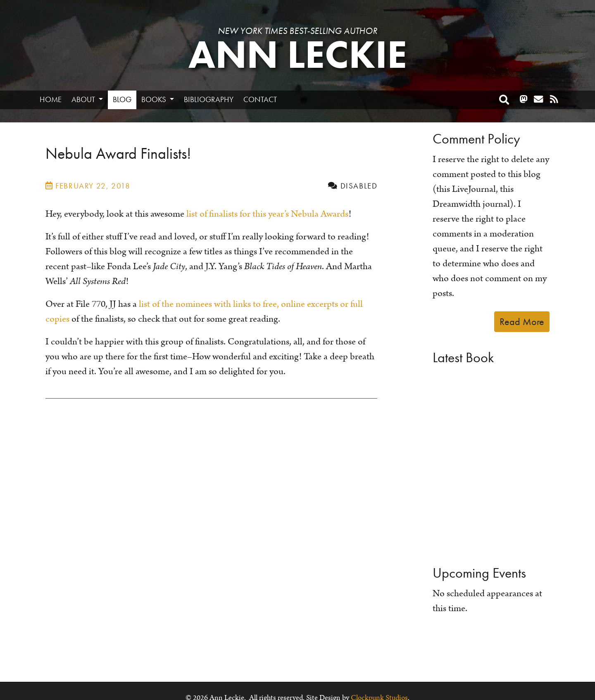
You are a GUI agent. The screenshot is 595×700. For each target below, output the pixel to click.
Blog (122, 99)
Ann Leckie (298, 55)
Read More (522, 321)
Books (155, 99)
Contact (260, 99)
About (84, 99)
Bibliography (209, 99)
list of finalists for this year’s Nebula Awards (267, 214)
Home (51, 99)
